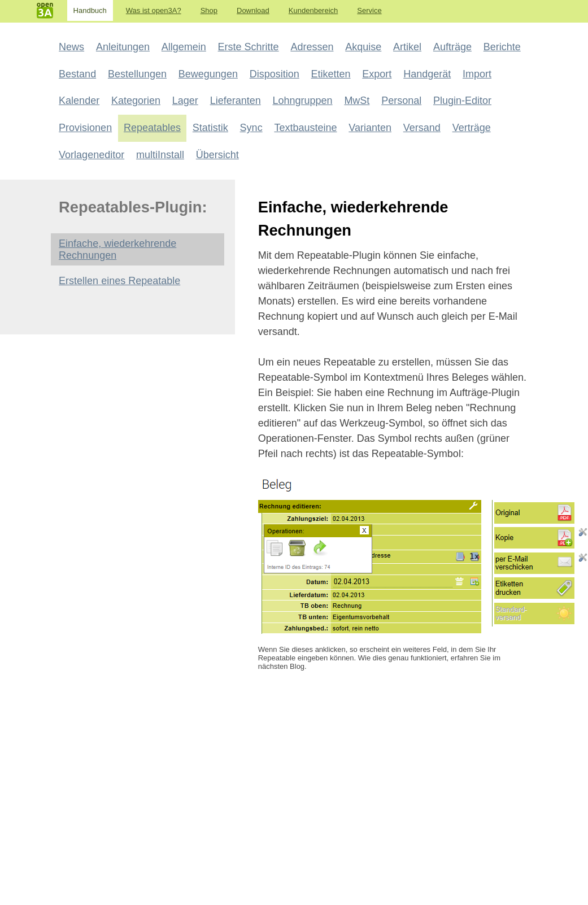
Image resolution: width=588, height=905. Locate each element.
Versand (422, 128)
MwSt (357, 101)
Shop (209, 10)
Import (477, 74)
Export (377, 74)
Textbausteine (305, 128)
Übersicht (217, 155)
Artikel (407, 47)
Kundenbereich (313, 10)
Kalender (79, 101)
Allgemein (184, 47)
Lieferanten (236, 101)
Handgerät (427, 74)
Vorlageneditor (92, 155)
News (71, 47)
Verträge (472, 128)
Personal (401, 101)
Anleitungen (123, 47)
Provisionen (85, 128)
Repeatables (152, 128)
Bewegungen (208, 74)
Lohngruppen (302, 101)
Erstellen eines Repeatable (119, 281)
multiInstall (160, 155)
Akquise (363, 47)
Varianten (370, 128)
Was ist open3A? (154, 10)
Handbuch (90, 10)
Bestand (77, 74)
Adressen (312, 47)
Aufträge (452, 47)
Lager (185, 101)
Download (253, 10)
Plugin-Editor (462, 101)
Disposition (275, 74)
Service (369, 10)
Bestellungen (137, 74)
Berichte (502, 47)
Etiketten (331, 74)
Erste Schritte (249, 47)
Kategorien (136, 101)
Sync (251, 128)
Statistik (210, 128)
